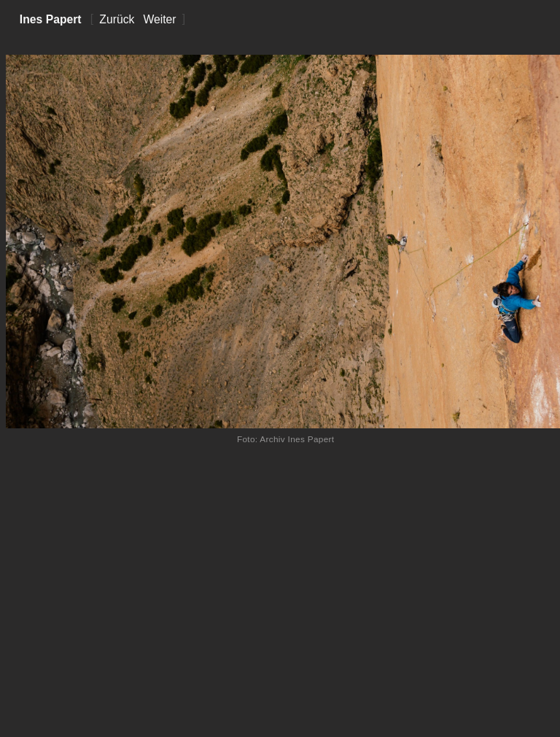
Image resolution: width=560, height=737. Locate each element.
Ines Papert (51, 19)
